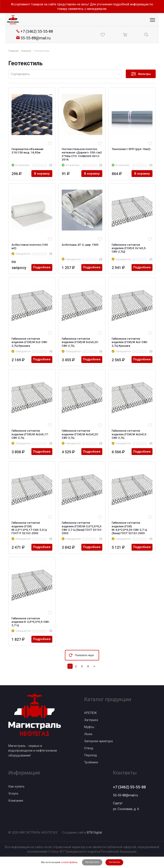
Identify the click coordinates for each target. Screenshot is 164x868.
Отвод (89, 748)
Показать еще (84, 655)
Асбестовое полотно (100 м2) (30, 246)
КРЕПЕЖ (90, 713)
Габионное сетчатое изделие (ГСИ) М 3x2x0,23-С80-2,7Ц (80, 342)
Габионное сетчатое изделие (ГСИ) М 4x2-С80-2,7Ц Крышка (130, 342)
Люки (88, 734)
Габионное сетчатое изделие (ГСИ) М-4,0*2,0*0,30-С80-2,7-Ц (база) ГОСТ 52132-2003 (129, 528)
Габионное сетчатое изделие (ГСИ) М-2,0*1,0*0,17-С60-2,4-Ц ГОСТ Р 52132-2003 (29, 528)
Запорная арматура (98, 741)
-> (94, 666)
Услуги (13, 794)
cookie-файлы (69, 862)
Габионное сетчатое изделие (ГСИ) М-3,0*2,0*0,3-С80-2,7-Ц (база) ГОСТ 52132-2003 (82, 528)
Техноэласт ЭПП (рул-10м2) (131, 149)
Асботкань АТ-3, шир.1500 (80, 245)
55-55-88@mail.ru (125, 795)
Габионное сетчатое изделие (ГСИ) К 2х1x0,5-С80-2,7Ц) (129, 248)
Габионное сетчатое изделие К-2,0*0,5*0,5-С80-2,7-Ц (31, 622)
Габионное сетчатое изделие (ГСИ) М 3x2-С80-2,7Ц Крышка (30, 342)
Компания (16, 801)
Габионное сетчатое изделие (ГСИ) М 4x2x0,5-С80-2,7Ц (129, 434)
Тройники (91, 762)
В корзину (42, 174)
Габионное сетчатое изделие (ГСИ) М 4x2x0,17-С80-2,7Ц (30, 434)
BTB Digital (94, 832)
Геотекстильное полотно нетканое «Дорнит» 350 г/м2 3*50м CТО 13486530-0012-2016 (82, 154)
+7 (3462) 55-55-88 (129, 787)
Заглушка (91, 720)
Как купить (16, 786)
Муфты (89, 727)
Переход (91, 755)
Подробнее (42, 268)
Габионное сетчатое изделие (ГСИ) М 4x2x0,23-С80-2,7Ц (80, 434)
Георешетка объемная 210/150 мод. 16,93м (27, 151)
